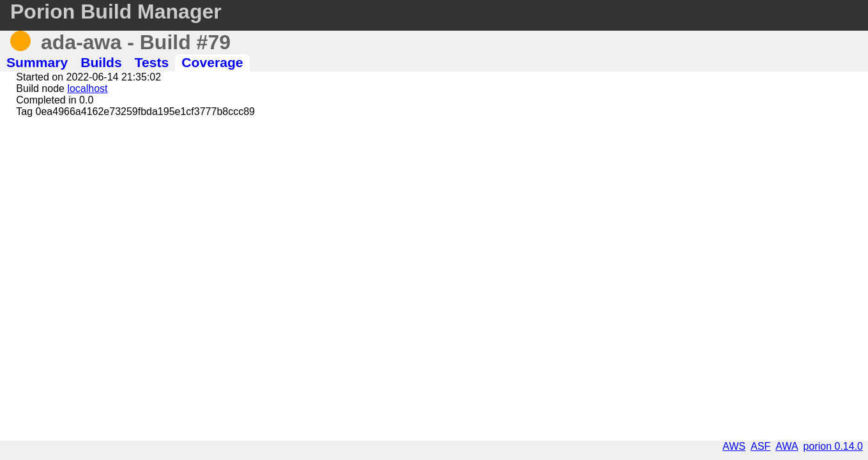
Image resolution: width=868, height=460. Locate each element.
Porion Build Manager (116, 11)
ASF (760, 446)
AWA (787, 446)
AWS (734, 446)
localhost (87, 88)
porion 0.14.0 (833, 446)
